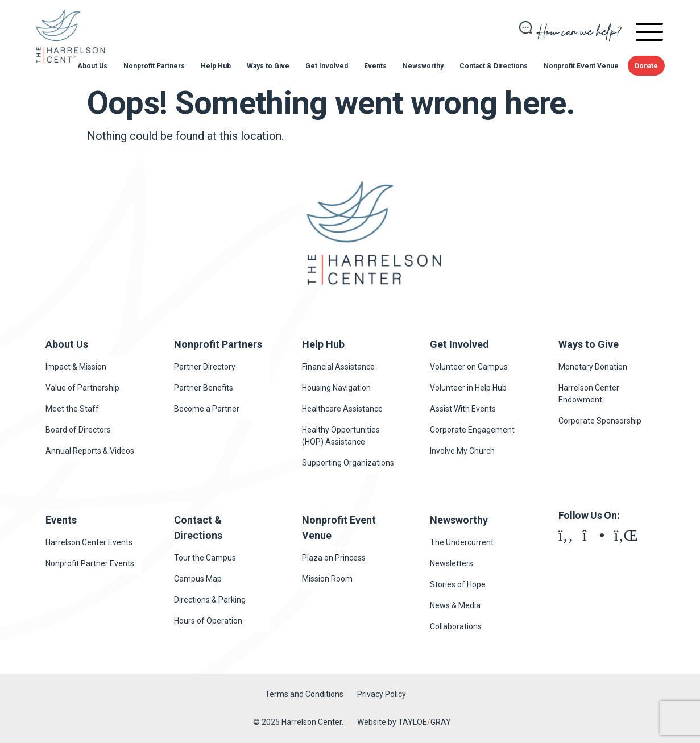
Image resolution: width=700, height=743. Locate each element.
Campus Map (198, 579)
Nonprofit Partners (154, 66)
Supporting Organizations (348, 463)
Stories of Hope (458, 584)
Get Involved (327, 66)
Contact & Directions (494, 66)
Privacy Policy (382, 694)
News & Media (455, 605)
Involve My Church (462, 451)
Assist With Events (463, 409)
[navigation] (649, 34)
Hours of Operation (208, 621)
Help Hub (216, 66)
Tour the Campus (205, 558)
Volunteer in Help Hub (468, 388)
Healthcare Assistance (342, 409)
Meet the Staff (72, 409)
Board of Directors (78, 430)
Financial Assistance (338, 367)
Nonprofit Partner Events (90, 563)
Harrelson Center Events (89, 542)
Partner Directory (205, 367)
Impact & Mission (76, 367)
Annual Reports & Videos (90, 451)
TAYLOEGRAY (424, 722)
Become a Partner (207, 409)
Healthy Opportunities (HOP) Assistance (341, 436)
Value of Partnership (82, 388)
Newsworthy (423, 66)
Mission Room (327, 579)
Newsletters (452, 563)
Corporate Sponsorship (600, 421)
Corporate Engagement (472, 430)
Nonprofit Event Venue (581, 66)
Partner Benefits (204, 388)
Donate (646, 66)
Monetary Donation (593, 367)
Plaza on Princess (334, 558)
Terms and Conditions (304, 694)
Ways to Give (268, 66)
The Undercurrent (462, 542)
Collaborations (456, 626)
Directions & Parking (210, 600)
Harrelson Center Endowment (589, 394)
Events (375, 66)
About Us (92, 66)
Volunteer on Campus (469, 367)
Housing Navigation (336, 388)
